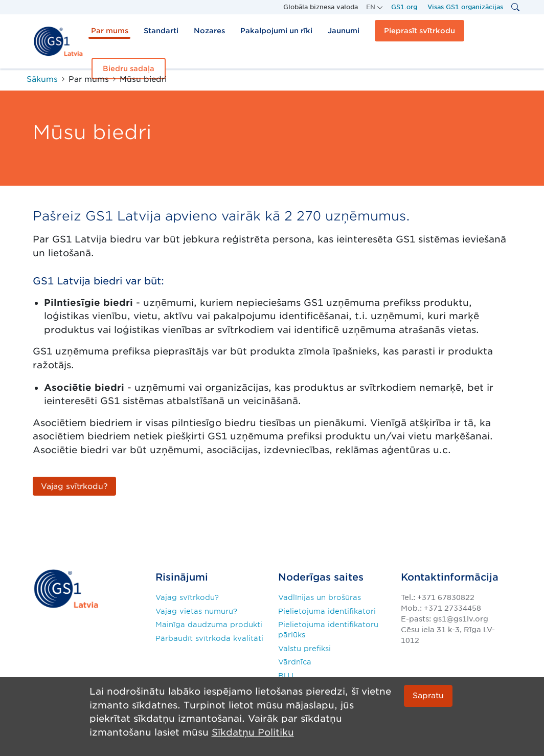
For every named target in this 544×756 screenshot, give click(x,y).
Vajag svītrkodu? (187, 597)
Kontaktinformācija (450, 577)
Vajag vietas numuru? (196, 611)
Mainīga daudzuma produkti (209, 625)
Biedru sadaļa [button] (129, 69)
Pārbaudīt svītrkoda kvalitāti (209, 638)
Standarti (161, 31)
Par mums (110, 31)
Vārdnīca (295, 662)
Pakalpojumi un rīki (276, 31)
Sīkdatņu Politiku (253, 732)
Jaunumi (344, 31)
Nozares (209, 31)
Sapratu (428, 696)
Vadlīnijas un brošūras (320, 597)
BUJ (286, 676)
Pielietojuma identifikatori (327, 611)
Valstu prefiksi (304, 649)
